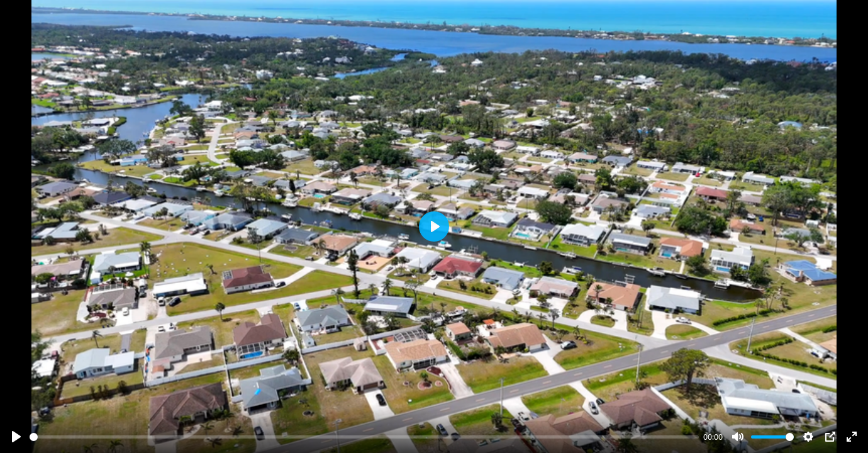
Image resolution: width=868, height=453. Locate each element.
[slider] (364, 437)
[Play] (16, 437)
